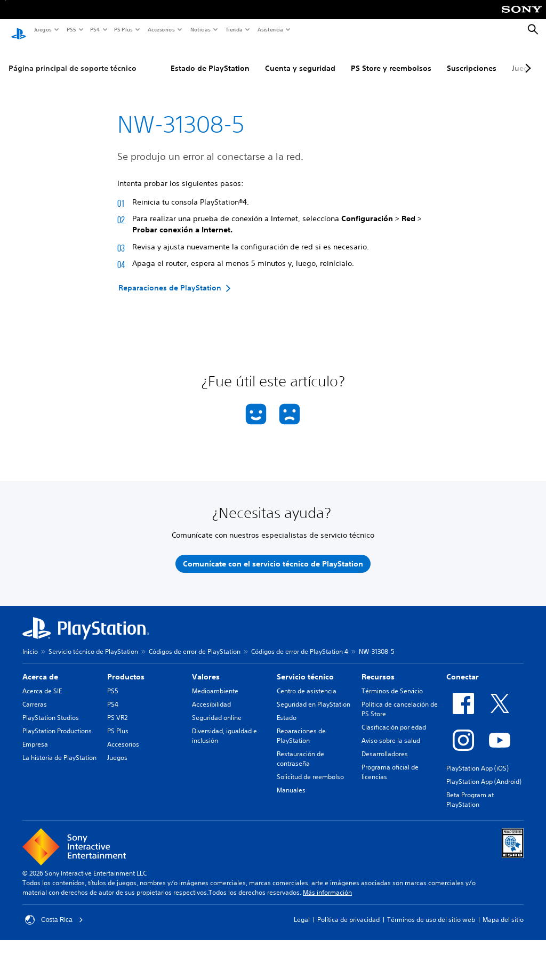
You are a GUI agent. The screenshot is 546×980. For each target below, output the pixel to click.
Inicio (30, 641)
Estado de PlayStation (210, 58)
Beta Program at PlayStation (470, 789)
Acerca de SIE (42, 681)
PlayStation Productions (57, 721)
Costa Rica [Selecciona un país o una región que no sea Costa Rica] (54, 910)
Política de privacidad (348, 909)
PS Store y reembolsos (391, 58)
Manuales (291, 780)
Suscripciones (472, 58)
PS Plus (123, 29)
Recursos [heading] (378, 667)
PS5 (71, 29)
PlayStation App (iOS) (477, 758)
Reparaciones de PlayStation (301, 726)
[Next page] (526, 58)
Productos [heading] (126, 667)
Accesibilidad (211, 694)
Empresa (35, 734)
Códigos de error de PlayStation (195, 641)
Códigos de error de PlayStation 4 (300, 641)
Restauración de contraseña (300, 748)
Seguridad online (217, 707)
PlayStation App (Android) (484, 771)
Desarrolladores (385, 744)
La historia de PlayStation (59, 747)
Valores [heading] (206, 667)
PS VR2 (117, 707)
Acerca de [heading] (40, 667)
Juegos (42, 29)
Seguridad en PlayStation (314, 694)
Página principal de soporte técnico (73, 58)
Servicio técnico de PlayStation (93, 641)
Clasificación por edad (394, 717)
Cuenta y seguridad (300, 58)
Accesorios (161, 29)
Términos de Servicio (392, 681)
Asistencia (270, 29)
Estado (287, 707)
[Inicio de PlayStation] (19, 30)
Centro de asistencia (307, 681)
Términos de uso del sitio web (431, 909)
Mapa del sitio (503, 909)
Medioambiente (215, 681)
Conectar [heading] (463, 667)
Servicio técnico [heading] (305, 667)
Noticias (200, 29)
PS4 (94, 29)
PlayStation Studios (51, 707)
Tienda (234, 29)
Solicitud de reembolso (310, 767)
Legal (302, 909)
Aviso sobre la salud (391, 730)
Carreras (35, 694)
